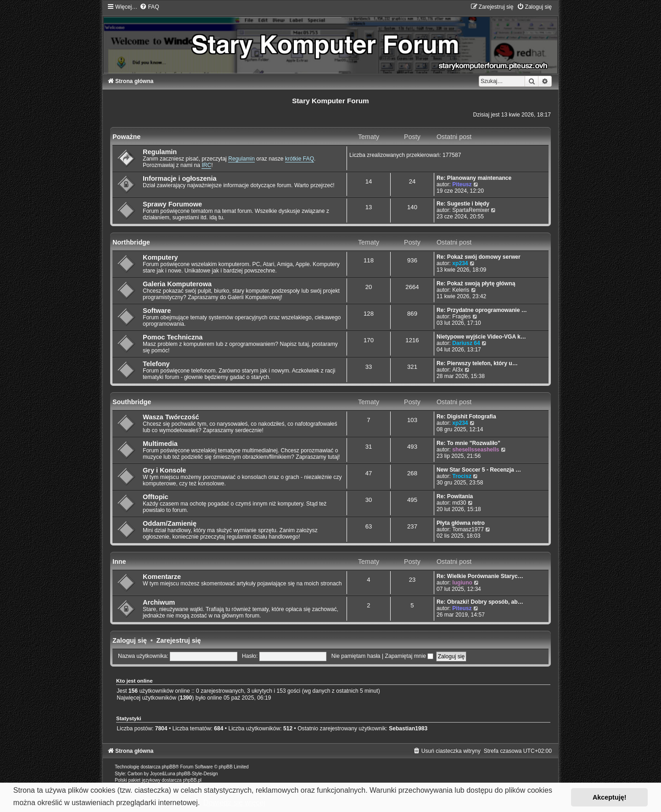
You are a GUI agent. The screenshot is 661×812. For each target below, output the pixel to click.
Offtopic (156, 497)
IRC (206, 165)
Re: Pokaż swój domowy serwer (479, 257)
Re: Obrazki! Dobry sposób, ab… (480, 602)
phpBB (168, 767)
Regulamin (160, 152)
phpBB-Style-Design (197, 774)
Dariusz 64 (466, 343)
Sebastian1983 (408, 729)
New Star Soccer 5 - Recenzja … (479, 470)
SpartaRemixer (471, 210)
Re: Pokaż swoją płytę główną (476, 284)
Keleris (461, 290)
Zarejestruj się (179, 640)
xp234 (460, 263)
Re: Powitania (455, 496)
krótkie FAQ (300, 159)
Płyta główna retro (461, 523)
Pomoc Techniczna (173, 337)
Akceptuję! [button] (610, 797)
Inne (119, 562)
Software (157, 311)
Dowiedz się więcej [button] (234, 803)
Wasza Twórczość (171, 417)
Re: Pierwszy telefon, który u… (477, 363)
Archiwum (159, 602)
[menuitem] (149, 7)
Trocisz (462, 476)
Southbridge (132, 402)
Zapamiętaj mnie (409, 656)
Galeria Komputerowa (177, 284)
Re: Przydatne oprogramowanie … (482, 310)
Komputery (160, 257)
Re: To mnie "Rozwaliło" (468, 443)
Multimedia (160, 444)
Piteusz (462, 184)
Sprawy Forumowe (172, 204)
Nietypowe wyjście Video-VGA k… (481, 337)
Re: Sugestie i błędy (463, 204)
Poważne (126, 137)
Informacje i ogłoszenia (180, 178)
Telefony (156, 364)
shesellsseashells (476, 450)
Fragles (461, 317)
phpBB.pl (192, 780)
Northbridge (131, 242)
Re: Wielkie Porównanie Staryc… (480, 576)
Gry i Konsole (164, 470)
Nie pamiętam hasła (356, 656)
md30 (459, 503)
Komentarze (162, 577)
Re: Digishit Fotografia (466, 417)
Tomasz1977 (468, 529)
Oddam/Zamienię (170, 523)
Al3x (458, 370)
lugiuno (462, 583)
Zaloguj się (130, 640)
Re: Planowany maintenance (474, 178)
